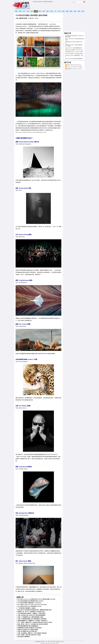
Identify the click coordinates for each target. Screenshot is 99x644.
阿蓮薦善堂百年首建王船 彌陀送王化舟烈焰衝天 (30, 628)
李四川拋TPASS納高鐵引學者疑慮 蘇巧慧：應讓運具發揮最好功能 (34, 610)
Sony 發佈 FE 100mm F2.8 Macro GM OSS (29, 605)
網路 (71, 11)
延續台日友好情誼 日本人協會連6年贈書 (28, 630)
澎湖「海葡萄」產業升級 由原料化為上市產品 (29, 635)
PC (55, 11)
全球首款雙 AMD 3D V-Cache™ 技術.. (74, 52)
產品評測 (50, 2)
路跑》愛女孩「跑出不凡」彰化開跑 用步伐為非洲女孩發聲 (33, 624)
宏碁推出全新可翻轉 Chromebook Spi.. (74, 50)
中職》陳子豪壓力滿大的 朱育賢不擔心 (27, 631)
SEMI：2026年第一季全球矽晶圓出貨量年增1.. (75, 39)
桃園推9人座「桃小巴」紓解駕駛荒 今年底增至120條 (31, 612)
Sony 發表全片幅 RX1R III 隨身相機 (27, 606)
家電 (79, 11)
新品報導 (24, 18)
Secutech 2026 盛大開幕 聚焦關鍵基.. (74, 59)
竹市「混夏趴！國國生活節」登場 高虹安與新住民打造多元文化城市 (35, 622)
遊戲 (75, 11)
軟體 (67, 11)
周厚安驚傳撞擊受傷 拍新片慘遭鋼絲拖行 (28, 626)
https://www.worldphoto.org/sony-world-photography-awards (31, 132)
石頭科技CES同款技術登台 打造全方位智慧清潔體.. (74, 36)
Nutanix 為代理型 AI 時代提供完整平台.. (75, 54)
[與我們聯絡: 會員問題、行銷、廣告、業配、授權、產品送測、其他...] (49, 642)
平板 (28, 11)
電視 (51, 11)
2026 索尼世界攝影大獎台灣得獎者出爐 (28, 601)
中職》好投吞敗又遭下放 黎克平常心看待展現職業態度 (31, 615)
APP (24, 11)
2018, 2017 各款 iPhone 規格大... (75, 67)
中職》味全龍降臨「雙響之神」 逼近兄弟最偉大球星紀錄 (32, 633)
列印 (59, 11)
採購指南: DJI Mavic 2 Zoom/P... (75, 69)
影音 (40, 11)
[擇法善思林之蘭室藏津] (24, 637)
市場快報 (45, 2)
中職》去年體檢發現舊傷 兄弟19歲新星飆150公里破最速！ (32, 619)
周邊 (63, 11)
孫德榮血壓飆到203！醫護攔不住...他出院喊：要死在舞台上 (33, 621)
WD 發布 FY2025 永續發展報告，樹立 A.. (74, 56)
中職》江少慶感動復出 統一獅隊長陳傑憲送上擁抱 (30, 617)
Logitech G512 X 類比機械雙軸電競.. (74, 48)
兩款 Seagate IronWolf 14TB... (75, 65)
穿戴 (16, 11)
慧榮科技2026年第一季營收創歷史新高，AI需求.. (74, 45)
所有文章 (35, 2)
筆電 (44, 11)
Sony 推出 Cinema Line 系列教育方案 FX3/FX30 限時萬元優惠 (34, 599)
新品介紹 (40, 2)
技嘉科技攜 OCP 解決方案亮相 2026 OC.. (74, 42)
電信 (32, 11)
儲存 (48, 11)
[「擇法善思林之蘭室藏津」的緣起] (27, 608)
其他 (83, 11)
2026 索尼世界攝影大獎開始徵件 (26, 603)
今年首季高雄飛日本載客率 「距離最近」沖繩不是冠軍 (31, 613)
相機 (36, 11)
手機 (20, 11)
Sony (37, 18)
